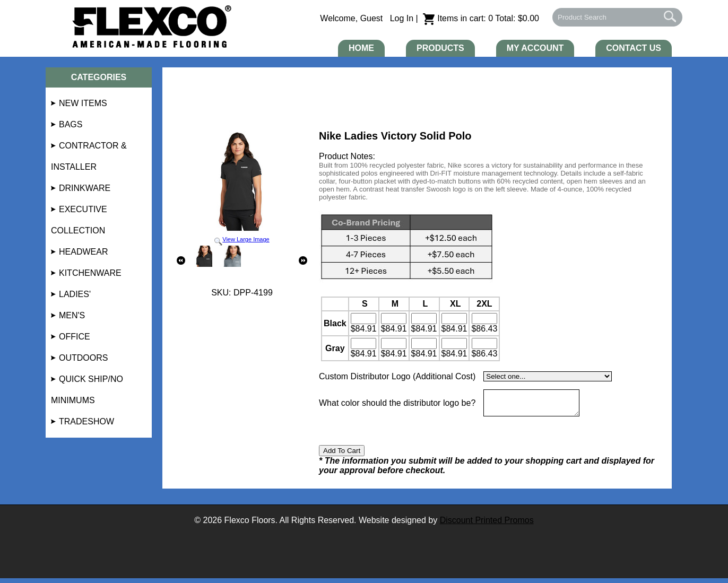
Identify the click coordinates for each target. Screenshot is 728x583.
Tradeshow (86, 421)
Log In (402, 18)
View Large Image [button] (242, 188)
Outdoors (83, 358)
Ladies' (75, 294)
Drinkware (85, 188)
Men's (72, 315)
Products (440, 48)
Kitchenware (90, 273)
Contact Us (634, 48)
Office (75, 337)
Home (361, 48)
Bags (71, 124)
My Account (535, 48)
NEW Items (83, 103)
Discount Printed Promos (487, 525)
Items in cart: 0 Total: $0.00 (481, 18)
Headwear (83, 252)
